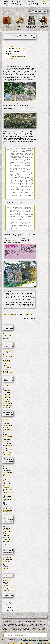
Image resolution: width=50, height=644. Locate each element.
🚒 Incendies (7, 480)
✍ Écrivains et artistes (7, 443)
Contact (13, 2)
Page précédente (10, 315)
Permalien (33, 318)
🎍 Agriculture (7, 564)
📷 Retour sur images (8, 542)
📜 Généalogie (8, 532)
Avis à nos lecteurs (20, 635)
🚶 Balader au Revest (7, 397)
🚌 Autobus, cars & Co (7, 483)
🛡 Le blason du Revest (7, 511)
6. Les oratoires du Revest (14, 55)
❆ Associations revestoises (8, 357)
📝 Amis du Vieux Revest (7, 352)
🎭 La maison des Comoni (8, 446)
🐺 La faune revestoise (7, 393)
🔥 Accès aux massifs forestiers (8, 589)
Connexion (44, 1)
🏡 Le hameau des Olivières (8, 404)
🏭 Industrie (7, 558)
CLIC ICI (30, 639)
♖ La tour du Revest (7, 430)
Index (25, 318)
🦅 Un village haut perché (7, 386)
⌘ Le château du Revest (8, 454)
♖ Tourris (6, 407)
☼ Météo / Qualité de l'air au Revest (7, 583)
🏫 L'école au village (7, 450)
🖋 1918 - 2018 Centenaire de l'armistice (8, 491)
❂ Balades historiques (7, 470)
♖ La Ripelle (7, 478)
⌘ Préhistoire (8, 467)
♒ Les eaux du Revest (7, 390)
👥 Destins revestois (7, 538)
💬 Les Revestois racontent (7, 528)
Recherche (30, 2)
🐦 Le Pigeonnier (7, 434)
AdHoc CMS (47, 643)
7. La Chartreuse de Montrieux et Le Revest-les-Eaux (22, 56)
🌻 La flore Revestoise (7, 401)
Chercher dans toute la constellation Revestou (8, 336)
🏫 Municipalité (7, 486)
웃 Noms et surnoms (7, 535)
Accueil (6, 2)
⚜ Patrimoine (8, 420)
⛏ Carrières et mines (7, 560)
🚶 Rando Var (8, 367)
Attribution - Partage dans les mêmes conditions (24, 630)
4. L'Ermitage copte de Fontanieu (16, 50)
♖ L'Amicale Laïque (7, 365)
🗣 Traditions (8, 545)
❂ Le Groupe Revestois (7, 361)
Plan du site (21, 2)
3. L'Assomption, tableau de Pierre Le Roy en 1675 (21, 49)
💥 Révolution (8, 508)
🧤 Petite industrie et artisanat (7, 568)
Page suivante (31, 315)
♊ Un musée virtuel (7, 426)
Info (28, 318)
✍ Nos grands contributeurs (8, 371)
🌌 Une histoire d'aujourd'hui (7, 504)
